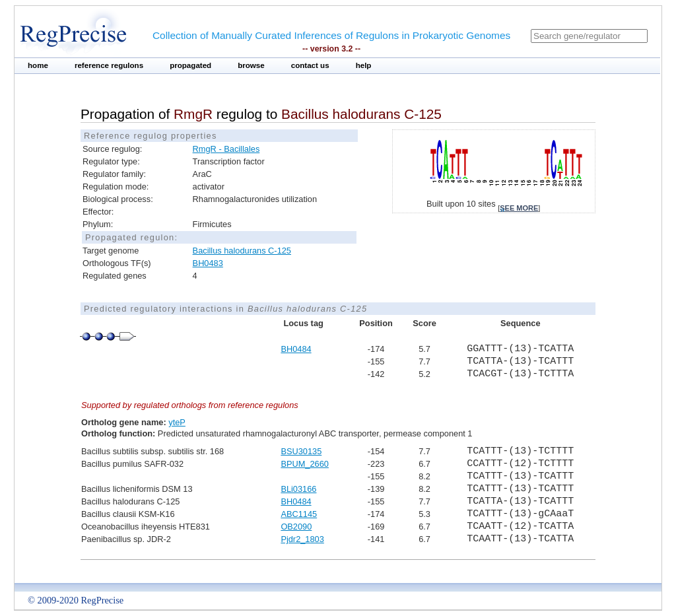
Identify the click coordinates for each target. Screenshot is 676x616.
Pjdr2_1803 (302, 539)
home (38, 65)
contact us (310, 65)
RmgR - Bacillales (226, 149)
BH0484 (296, 349)
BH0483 (208, 263)
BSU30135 (301, 451)
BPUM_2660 (305, 464)
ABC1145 (299, 514)
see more (519, 208)
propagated (190, 65)
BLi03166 (298, 489)
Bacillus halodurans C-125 (242, 251)
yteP (177, 422)
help (364, 65)
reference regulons (109, 65)
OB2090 (296, 527)
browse (251, 65)
